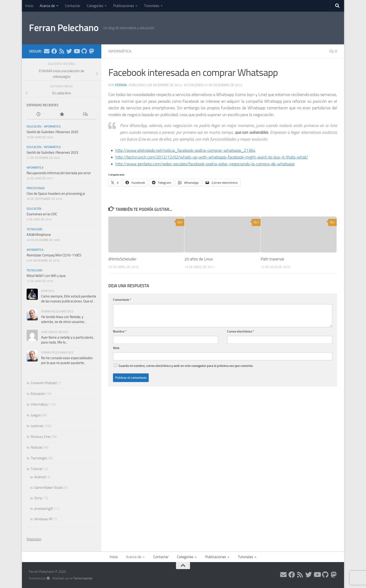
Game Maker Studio (49, 488)
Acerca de (47, 6)
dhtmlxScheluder (122, 259)
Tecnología (34, 229)
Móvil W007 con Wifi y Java (46, 276)
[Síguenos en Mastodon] (91, 51)
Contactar (73, 6)
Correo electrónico (241, 331)
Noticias (37, 447)
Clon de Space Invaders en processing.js (56, 194)
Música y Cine (41, 437)
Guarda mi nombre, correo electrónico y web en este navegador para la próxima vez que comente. (186, 366)
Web (116, 348)
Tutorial (36, 469)
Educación (34, 127)
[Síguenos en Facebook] (54, 51)
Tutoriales (152, 6)
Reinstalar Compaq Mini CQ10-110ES (54, 255)
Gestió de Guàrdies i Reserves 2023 (52, 152)
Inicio (29, 6)
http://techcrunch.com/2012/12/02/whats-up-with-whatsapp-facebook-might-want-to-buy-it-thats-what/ (212, 157)
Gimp (38, 498)
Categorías (95, 6)
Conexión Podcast (44, 383)
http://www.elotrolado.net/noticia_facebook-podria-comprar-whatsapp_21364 (185, 150)
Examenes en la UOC (42, 214)
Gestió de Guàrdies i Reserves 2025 (52, 132)
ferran (121, 85)
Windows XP (43, 519)
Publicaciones (124, 6)
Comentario (122, 300)
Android (40, 477)
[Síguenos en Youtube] (77, 51)
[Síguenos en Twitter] (69, 51)
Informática (120, 51)
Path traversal (272, 259)
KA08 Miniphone (39, 235)
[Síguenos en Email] (47, 51)
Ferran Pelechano (64, 28)
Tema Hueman (83, 578)
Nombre (120, 331)
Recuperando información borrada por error (59, 173)
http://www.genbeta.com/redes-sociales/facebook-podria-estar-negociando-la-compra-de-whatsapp (205, 164)
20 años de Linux (199, 259)
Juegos (36, 415)
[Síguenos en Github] (84, 51)
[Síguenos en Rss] (62, 51)
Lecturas (37, 426)
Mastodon (34, 539)
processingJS (36, 188)
